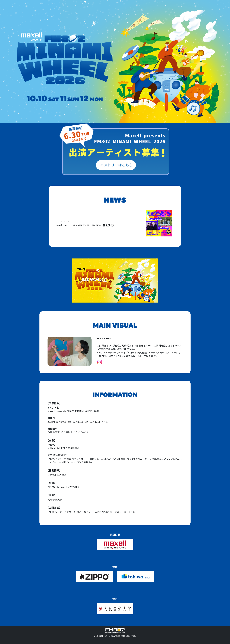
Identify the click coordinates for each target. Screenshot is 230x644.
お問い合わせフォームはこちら (90, 512)
